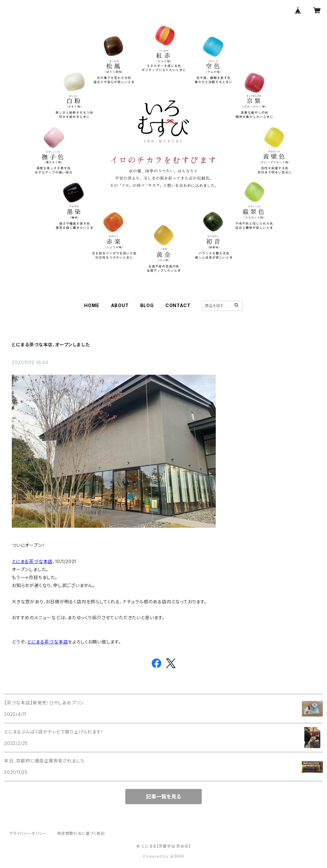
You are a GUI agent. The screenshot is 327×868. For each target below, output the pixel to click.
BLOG (147, 305)
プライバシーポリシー (28, 833)
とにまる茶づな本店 (32, 561)
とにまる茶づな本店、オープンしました (51, 345)
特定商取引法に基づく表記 (81, 833)
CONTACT (178, 305)
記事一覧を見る (163, 797)
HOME (92, 305)
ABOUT (120, 305)
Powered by (163, 856)
